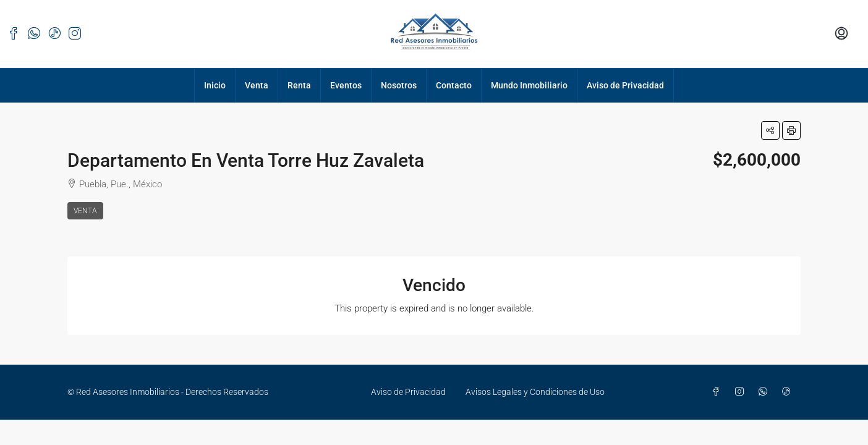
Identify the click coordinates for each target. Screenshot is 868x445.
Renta (299, 85)
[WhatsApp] (765, 392)
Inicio (215, 85)
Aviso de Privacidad (625, 85)
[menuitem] (841, 34)
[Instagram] (742, 392)
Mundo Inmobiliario (529, 85)
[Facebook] (718, 392)
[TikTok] (789, 392)
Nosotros (399, 85)
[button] (770, 130)
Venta (257, 85)
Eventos (346, 85)
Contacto (454, 85)
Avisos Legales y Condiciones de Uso (535, 392)
